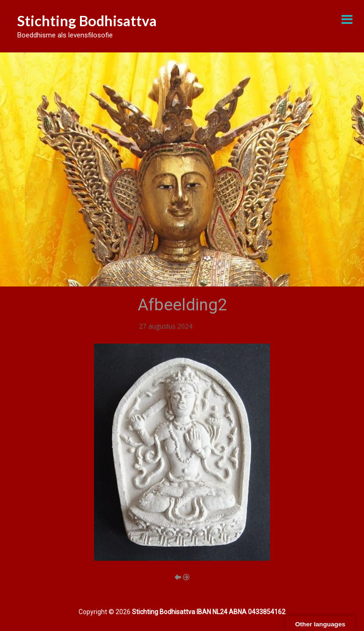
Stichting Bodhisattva (87, 21)
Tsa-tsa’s (207, 326)
